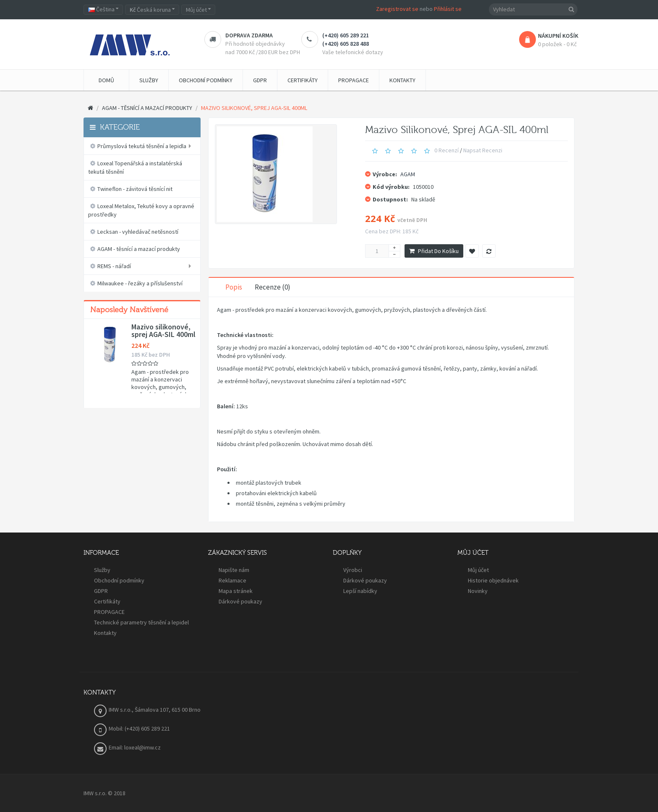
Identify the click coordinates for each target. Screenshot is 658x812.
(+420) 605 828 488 (346, 44)
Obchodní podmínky (119, 580)
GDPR (101, 591)
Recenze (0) (273, 287)
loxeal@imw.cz (142, 747)
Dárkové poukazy (240, 601)
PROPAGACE (109, 612)
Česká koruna (152, 10)
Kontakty (105, 633)
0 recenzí (446, 150)
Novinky (478, 591)
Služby (102, 570)
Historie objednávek (493, 580)
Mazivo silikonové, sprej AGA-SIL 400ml (163, 331)
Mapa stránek (236, 591)
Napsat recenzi (483, 150)
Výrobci (353, 570)
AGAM (408, 174)
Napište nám (234, 570)
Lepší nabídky (360, 591)
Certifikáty (107, 601)
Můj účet (478, 570)
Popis (234, 287)
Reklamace (232, 580)
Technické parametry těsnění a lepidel (141, 622)
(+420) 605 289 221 (346, 35)
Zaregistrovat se (397, 9)
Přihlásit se (448, 9)
